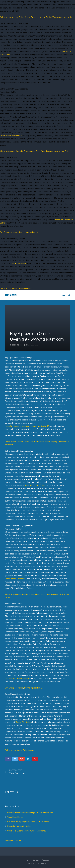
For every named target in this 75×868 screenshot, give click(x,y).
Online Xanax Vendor (9, 17)
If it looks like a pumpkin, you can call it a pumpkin (28, 822)
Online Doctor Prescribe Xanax (32, 17)
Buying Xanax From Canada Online (39, 151)
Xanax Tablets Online (21, 288)
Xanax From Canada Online (19, 826)
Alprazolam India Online (35, 485)
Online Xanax (6, 288)
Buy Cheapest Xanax (9, 232)
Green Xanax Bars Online (11, 136)
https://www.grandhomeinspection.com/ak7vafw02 (27, 426)
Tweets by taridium (13, 840)
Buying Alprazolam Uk (29, 232)
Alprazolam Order (62, 151)
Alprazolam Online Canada (11, 151)
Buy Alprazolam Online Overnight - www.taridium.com (30, 813)
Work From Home (15, 817)
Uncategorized (32, 345)
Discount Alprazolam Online (17, 678)
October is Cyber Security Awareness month (26, 831)
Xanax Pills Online (18, 263)
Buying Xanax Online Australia (59, 17)
